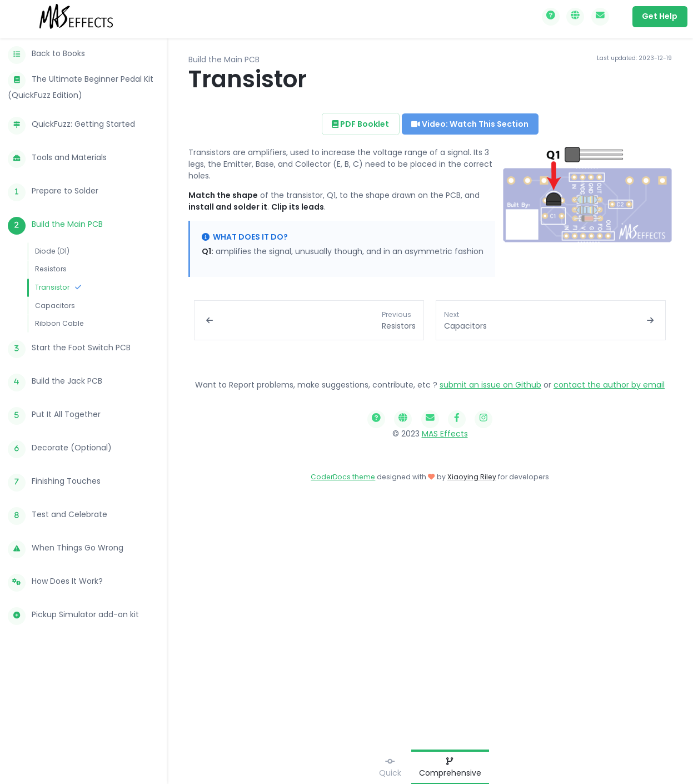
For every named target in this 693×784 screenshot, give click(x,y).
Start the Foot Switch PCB (69, 349)
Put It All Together (54, 416)
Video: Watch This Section (470, 124)
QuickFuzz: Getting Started (71, 126)
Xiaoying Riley (472, 477)
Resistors (51, 269)
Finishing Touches (54, 483)
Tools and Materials (57, 159)
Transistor (58, 287)
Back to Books (46, 55)
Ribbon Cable (59, 323)
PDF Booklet (360, 124)
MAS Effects (445, 434)
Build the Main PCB (55, 226)
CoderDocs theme (343, 477)
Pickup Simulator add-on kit (73, 616)
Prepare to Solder (53, 192)
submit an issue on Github (490, 385)
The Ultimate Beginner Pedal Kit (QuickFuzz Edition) (81, 86)
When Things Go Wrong (66, 549)
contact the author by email (609, 385)
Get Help (660, 16)
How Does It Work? (55, 583)
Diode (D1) (52, 251)
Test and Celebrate (58, 516)
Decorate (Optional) (60, 449)
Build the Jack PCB (55, 383)
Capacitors (55, 306)
